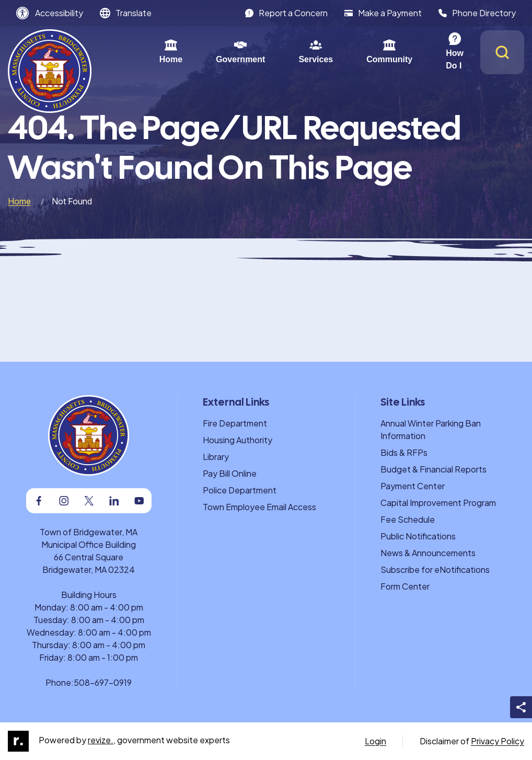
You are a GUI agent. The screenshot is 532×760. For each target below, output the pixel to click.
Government (206, 51)
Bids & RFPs (404, 452)
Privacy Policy (498, 741)
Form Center (405, 586)
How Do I (429, 51)
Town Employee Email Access (259, 507)
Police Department (240, 490)
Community (355, 51)
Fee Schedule (408, 519)
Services (281, 51)
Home (136, 51)
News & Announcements (428, 553)
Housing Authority (238, 440)
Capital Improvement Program (438, 503)
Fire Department (235, 423)
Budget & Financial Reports (433, 469)
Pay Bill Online (230, 473)
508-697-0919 (103, 682)
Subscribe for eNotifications (435, 569)
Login (375, 741)
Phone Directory (477, 13)
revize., (102, 740)
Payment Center (413, 486)
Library (216, 457)
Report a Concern (286, 13)
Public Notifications (418, 536)
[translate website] (126, 13)
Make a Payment (383, 13)
